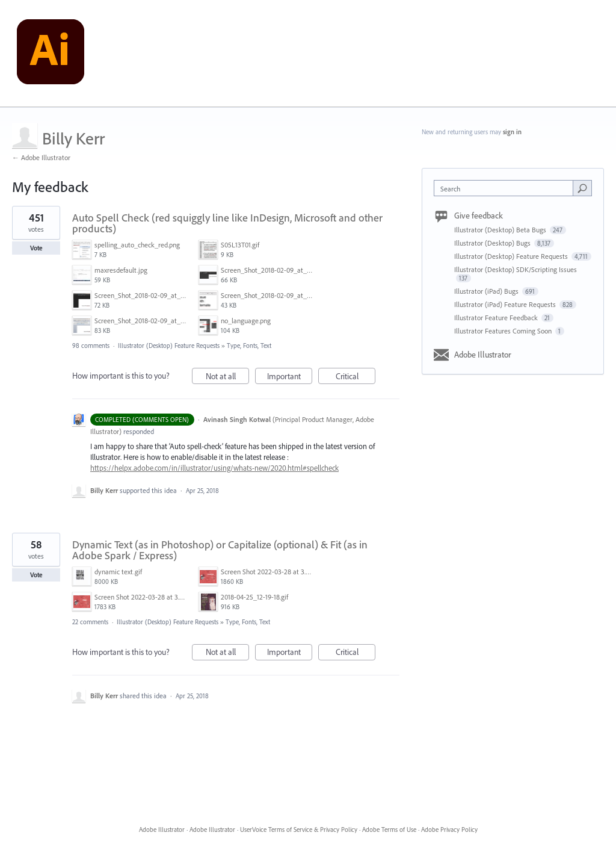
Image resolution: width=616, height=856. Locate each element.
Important (290, 378)
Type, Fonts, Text (249, 346)
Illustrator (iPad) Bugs (487, 291)
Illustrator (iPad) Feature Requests (506, 304)
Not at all (228, 378)
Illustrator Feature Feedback (497, 318)
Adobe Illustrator (483, 355)
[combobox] (506, 188)
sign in (512, 132)
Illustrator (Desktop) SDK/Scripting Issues (516, 269)
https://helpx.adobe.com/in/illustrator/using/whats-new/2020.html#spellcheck (214, 468)
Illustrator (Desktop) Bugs (493, 243)
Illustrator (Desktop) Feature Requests (169, 346)
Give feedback (479, 216)
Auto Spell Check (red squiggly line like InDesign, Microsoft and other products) (227, 223)
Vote (36, 248)
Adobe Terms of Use (389, 830)
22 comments (90, 622)
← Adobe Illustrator (41, 157)
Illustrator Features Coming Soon (504, 331)
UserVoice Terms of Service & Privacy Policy (299, 830)
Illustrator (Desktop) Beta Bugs (501, 230)
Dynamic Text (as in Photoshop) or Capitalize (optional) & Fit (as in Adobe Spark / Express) (220, 550)
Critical (356, 378)
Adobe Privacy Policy (449, 830)
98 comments (91, 346)
